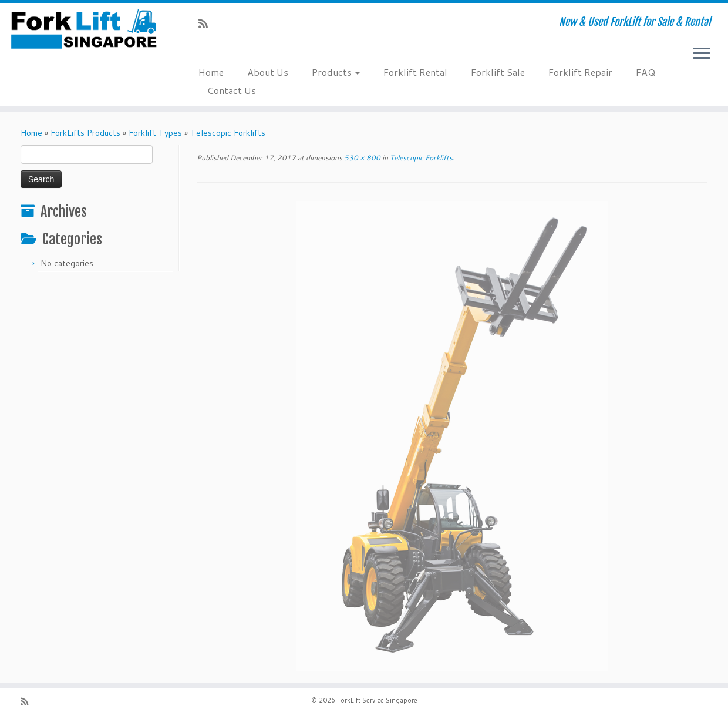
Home (211, 72)
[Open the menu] (702, 54)
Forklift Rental (415, 72)
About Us (268, 72)
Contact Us (232, 90)
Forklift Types (155, 133)
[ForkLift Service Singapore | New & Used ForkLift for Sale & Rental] (84, 29)
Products (336, 72)
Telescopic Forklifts (228, 133)
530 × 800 (361, 158)
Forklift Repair (580, 72)
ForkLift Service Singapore (377, 700)
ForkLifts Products (85, 133)
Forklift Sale (498, 72)
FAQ (646, 72)
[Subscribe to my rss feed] (207, 23)
